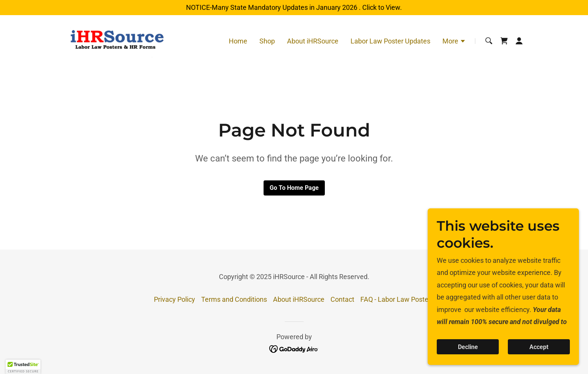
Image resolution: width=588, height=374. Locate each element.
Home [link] (238, 41)
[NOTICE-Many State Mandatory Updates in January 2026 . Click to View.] (294, 8)
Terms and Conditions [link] (234, 299)
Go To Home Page (294, 188)
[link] (118, 40)
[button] (454, 42)
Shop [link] (267, 41)
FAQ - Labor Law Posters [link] (397, 299)
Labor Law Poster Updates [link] (390, 41)
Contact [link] (342, 299)
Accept (539, 347)
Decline (468, 347)
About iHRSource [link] (313, 41)
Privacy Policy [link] (175, 299)
